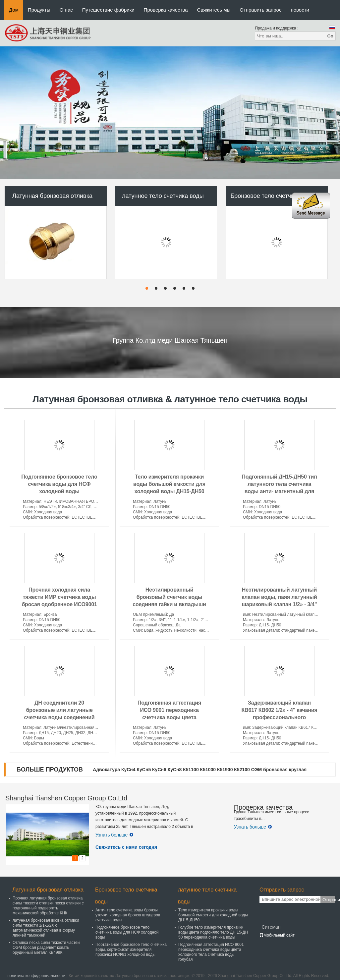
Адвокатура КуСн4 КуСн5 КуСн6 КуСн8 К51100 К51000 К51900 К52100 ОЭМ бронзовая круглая (200, 770)
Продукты (39, 10)
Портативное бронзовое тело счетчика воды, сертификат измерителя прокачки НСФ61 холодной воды (131, 950)
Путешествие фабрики (108, 10)
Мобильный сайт (277, 935)
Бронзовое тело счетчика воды (273, 196)
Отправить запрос (260, 10)
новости (300, 10)
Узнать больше (114, 835)
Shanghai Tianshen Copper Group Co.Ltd (66, 798)
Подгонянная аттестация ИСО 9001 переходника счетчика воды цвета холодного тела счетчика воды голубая (169, 717)
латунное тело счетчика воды (163, 196)
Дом (14, 10)
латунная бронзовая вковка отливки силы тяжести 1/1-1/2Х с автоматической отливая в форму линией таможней (46, 928)
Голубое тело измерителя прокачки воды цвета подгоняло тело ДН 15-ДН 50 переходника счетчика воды (213, 932)
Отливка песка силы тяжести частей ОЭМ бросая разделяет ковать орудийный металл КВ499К (46, 948)
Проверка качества (166, 10)
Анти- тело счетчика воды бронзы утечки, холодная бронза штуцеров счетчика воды (128, 915)
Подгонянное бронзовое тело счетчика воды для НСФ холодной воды (59, 484)
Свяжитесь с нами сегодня (126, 847)
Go (330, 36)
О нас (66, 10)
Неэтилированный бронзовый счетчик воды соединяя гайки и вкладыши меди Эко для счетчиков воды (169, 604)
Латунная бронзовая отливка (52, 196)
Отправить (329, 900)
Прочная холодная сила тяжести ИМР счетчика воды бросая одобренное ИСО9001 (59, 597)
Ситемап (271, 927)
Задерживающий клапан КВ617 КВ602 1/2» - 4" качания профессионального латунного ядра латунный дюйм (280, 717)
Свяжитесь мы (214, 10)
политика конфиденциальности (36, 976)
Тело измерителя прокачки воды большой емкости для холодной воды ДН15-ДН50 (169, 484)
